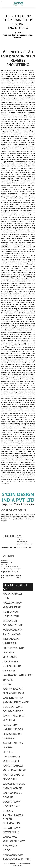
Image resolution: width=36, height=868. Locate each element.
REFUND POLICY (7, 563)
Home (18, 33)
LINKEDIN (29, 547)
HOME (19, 535)
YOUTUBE (22, 547)
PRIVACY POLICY (22, 542)
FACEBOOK (5, 547)
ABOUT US (20, 538)
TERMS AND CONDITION (25, 544)
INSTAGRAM (14, 547)
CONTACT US (6, 565)
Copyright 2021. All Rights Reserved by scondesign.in (19, 864)
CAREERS (4, 560)
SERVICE (20, 540)
